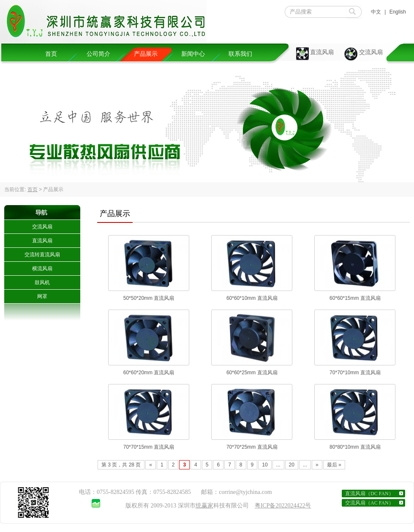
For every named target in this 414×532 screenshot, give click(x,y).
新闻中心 (193, 54)
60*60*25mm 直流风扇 (252, 373)
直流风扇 (322, 52)
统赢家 (204, 506)
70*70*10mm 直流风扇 (355, 373)
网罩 (42, 296)
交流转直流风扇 (42, 255)
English (398, 12)
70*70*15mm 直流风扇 (149, 447)
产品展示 (146, 54)
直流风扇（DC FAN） (369, 494)
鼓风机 (42, 282)
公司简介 (98, 54)
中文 (376, 12)
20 (292, 465)
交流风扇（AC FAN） (369, 503)
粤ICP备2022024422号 (283, 506)
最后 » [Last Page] (334, 465)
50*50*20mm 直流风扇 (149, 298)
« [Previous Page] (151, 465)
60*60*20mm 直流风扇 (149, 373)
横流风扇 (42, 269)
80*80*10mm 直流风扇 (355, 447)
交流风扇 (371, 52)
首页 (51, 54)
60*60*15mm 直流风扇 (355, 298)
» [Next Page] (317, 465)
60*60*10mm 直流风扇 (252, 298)
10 (265, 465)
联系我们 (240, 54)
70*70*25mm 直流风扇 (252, 447)
